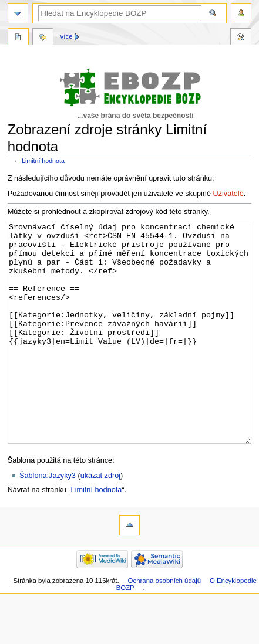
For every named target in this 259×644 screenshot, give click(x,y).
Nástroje (241, 38)
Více (67, 36)
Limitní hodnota (43, 161)
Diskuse (43, 38)
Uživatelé (228, 194)
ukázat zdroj (100, 520)
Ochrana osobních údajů (164, 625)
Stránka (18, 38)
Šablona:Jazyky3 (48, 520)
